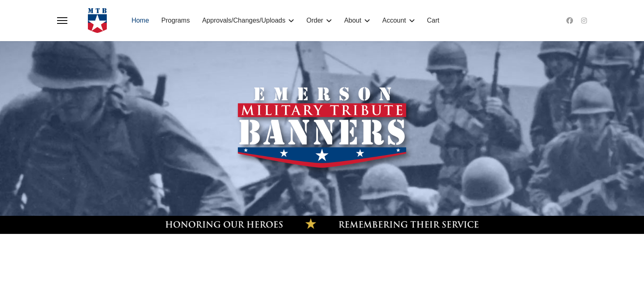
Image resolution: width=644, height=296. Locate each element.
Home (140, 20)
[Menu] (62, 21)
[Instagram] (584, 21)
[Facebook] (570, 21)
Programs (176, 20)
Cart (433, 20)
